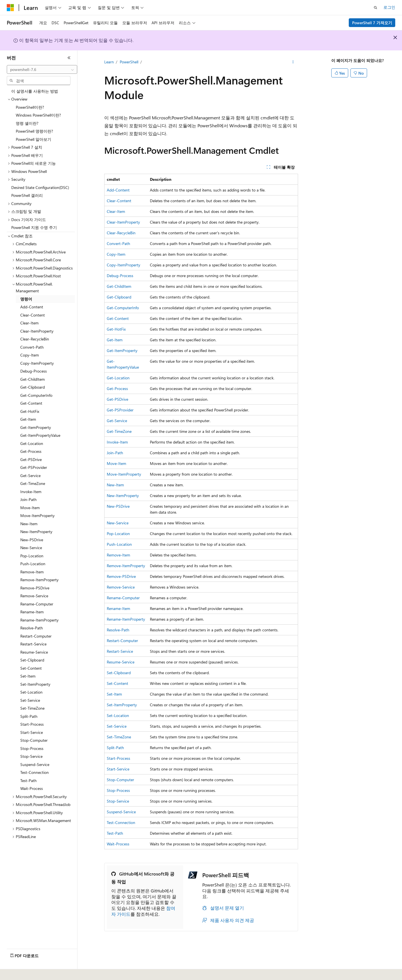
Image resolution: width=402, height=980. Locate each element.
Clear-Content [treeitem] (33, 315)
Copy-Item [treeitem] (30, 355)
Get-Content (118, 318)
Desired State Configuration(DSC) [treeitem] (40, 187)
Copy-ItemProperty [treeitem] (37, 363)
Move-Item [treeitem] (30, 508)
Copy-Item (116, 254)
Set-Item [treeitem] (28, 676)
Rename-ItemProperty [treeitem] (39, 620)
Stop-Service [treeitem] (31, 756)
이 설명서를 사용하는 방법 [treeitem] (35, 91)
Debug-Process (120, 276)
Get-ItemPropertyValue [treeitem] (40, 435)
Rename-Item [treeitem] (32, 612)
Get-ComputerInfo (123, 308)
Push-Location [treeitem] (33, 564)
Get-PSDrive (117, 399)
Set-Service (117, 726)
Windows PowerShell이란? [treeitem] (38, 115)
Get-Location (118, 378)
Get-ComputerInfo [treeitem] (36, 395)
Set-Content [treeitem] (31, 668)
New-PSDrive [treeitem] (32, 540)
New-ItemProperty (123, 495)
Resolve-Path (118, 630)
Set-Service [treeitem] (30, 700)
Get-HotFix (116, 329)
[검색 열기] (376, 8)
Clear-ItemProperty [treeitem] (37, 331)
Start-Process (118, 758)
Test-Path (115, 833)
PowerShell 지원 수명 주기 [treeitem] (34, 227)
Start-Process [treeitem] (32, 724)
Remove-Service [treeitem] (34, 596)
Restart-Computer (122, 641)
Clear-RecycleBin (121, 233)
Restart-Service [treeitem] (33, 644)
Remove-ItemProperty (126, 566)
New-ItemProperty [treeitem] (36, 532)
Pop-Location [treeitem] (32, 556)
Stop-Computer (120, 780)
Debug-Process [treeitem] (34, 371)
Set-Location (118, 715)
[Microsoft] (10, 8)
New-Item (115, 485)
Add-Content (118, 190)
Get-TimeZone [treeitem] (33, 483)
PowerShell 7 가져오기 (372, 23)
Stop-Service (118, 801)
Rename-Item (118, 608)
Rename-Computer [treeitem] (37, 604)
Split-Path (115, 748)
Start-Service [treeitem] (32, 732)
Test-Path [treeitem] (28, 780)
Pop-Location (118, 534)
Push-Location (119, 544)
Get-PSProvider (120, 410)
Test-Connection (121, 822)
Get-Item (115, 340)
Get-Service (117, 421)
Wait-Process (118, 844)
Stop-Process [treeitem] (32, 748)
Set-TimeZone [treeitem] (32, 708)
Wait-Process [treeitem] (32, 788)
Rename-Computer (123, 598)
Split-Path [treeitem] (29, 716)
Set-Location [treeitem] (31, 692)
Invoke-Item (117, 442)
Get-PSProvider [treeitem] (34, 467)
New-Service (118, 523)
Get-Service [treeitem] (30, 475)
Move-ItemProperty (124, 474)
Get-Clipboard (119, 297)
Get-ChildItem (119, 286)
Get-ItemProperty (122, 350)
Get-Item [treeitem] (28, 419)
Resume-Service (121, 662)
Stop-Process (118, 790)
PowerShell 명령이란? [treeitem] (34, 131)
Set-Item (114, 694)
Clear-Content (119, 201)
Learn (109, 62)
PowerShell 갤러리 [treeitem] (27, 195)
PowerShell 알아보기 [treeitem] (34, 139)
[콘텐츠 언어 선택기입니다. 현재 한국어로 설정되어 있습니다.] (18, 972)
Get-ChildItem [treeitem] (33, 379)
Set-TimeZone (119, 737)
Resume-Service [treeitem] (34, 652)
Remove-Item (118, 555)
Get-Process (117, 388)
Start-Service (118, 769)
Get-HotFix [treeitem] (30, 411)
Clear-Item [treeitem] (29, 323)
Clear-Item (116, 211)
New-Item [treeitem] (29, 524)
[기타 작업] (293, 62)
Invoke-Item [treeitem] (31, 492)
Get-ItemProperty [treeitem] (36, 427)
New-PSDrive (118, 506)
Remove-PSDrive (121, 576)
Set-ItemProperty (122, 705)
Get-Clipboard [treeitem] (33, 387)
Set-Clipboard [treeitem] (32, 660)
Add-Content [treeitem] (32, 307)
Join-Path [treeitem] (28, 499)
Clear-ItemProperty (123, 222)
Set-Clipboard (119, 673)
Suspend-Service (121, 812)
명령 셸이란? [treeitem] (27, 123)
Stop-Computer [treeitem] (34, 740)
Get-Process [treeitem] (31, 451)
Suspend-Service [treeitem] (35, 764)
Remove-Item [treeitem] (32, 572)
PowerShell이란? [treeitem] (30, 107)
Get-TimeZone (119, 431)
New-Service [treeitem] (31, 548)
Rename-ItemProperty (126, 619)
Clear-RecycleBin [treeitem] (35, 339)
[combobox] (42, 70)
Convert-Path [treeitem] (32, 347)
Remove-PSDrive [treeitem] (35, 588)
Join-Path (115, 453)
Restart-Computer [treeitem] (36, 636)
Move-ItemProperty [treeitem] (37, 515)
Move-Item (116, 463)
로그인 (389, 7)
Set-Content (117, 683)
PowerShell (129, 62)
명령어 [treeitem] (26, 299)
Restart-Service (120, 651)
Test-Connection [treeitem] (35, 772)
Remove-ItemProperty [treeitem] (39, 580)
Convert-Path (118, 243)
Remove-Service (121, 587)
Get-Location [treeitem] (32, 443)
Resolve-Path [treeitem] (32, 628)
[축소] (69, 58)
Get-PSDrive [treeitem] (31, 459)
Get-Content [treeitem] (31, 403)
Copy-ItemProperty (124, 265)
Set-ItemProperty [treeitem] (35, 684)
